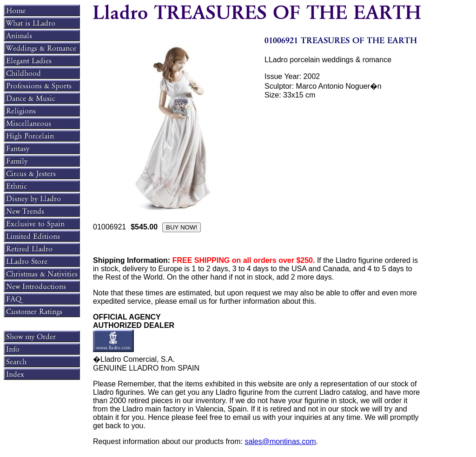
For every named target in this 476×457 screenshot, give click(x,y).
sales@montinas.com (280, 441)
